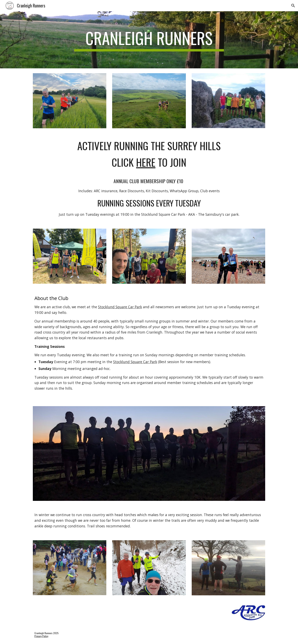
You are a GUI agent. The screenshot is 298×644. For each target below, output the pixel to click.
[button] (293, 6)
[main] (149, 40)
